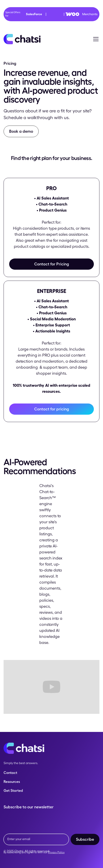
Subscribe (85, 839)
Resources (12, 782)
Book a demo (21, 131)
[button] (95, 39)
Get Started (13, 791)
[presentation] (38, 821)
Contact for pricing (52, 409)
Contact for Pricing (52, 264)
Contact (10, 773)
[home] (22, 39)
